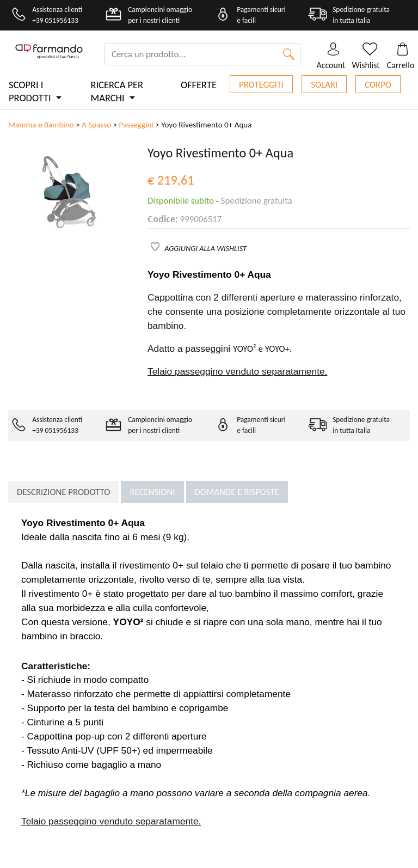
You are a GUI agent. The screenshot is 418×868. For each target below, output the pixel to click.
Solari (324, 85)
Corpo (378, 85)
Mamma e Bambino (41, 125)
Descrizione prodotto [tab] (63, 492)
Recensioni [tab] (152, 492)
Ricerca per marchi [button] (117, 91)
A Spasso (96, 125)
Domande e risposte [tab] (237, 492)
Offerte (199, 85)
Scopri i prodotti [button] (31, 91)
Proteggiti (261, 85)
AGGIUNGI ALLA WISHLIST (205, 248)
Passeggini (136, 125)
